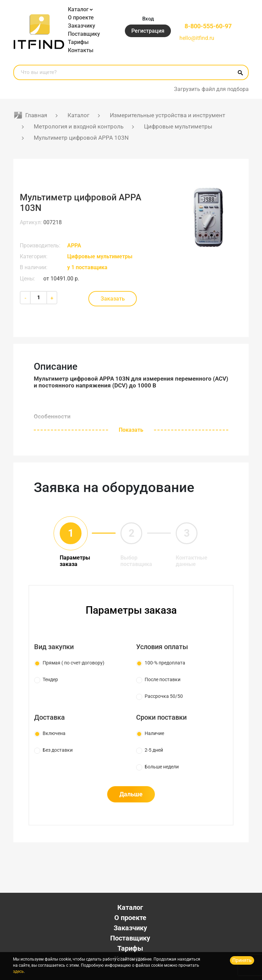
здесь (18, 971)
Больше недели (162, 767)
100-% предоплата (165, 663)
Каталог (78, 9)
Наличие (154, 733)
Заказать (113, 299)
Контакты (81, 50)
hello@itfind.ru (197, 38)
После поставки (163, 679)
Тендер (50, 679)
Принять (242, 960)
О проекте (81, 18)
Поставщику (84, 34)
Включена (54, 733)
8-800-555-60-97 (208, 26)
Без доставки (58, 750)
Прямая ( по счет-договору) (74, 663)
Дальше (131, 794)
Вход (148, 19)
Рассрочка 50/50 (164, 696)
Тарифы (78, 42)
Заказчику (82, 26)
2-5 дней (154, 750)
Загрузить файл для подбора (211, 89)
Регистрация (148, 31)
